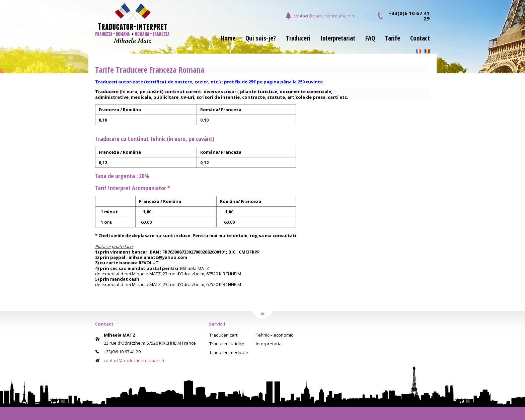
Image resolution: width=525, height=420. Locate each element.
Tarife (393, 39)
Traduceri (298, 39)
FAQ (370, 39)
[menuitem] (223, 42)
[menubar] (320, 42)
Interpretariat (338, 39)
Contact (420, 39)
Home (228, 39)
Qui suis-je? (261, 39)
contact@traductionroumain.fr (324, 16)
